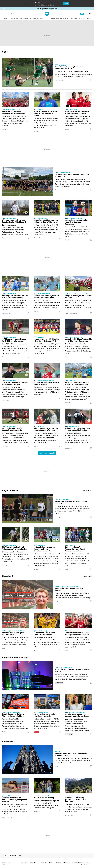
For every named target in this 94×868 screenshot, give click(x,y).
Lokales (26, 18)
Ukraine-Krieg (65, 18)
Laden (66, 4)
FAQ (46, 863)
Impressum (89, 865)
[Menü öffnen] (3, 14)
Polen (42, 18)
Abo (82, 14)
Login (90, 14)
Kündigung (59, 863)
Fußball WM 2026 (16, 18)
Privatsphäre (24, 863)
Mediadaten (52, 863)
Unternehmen (66, 863)
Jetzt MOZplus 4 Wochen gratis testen (47, 9)
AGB (35, 863)
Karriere (31, 863)
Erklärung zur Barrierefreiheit (78, 863)
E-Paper (11, 14)
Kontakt (83, 865)
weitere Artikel (87, 490)
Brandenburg (34, 18)
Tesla (48, 18)
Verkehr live (55, 18)
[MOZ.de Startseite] (47, 14)
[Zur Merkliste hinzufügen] (91, 80)
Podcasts (82, 18)
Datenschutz (41, 863)
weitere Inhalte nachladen (47, 453)
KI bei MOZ (89, 863)
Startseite (5, 18)
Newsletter (74, 18)
